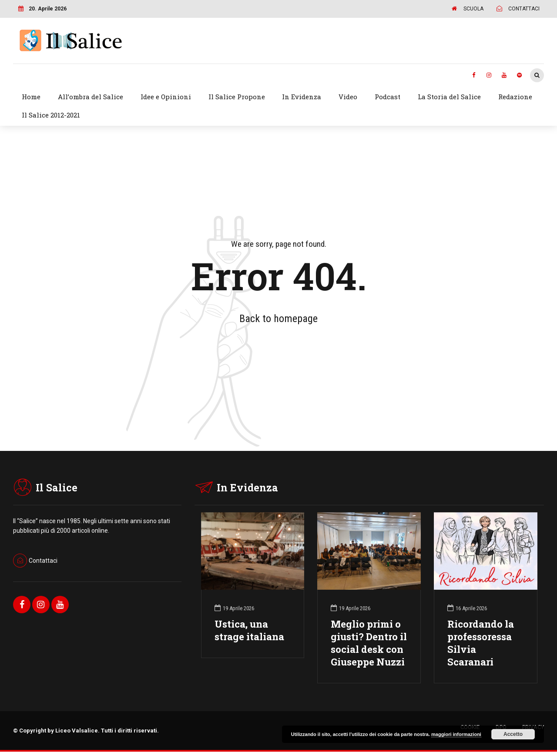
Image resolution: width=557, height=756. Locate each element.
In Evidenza (302, 97)
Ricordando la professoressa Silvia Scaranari (481, 643)
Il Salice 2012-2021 (51, 115)
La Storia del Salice (449, 97)
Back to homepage (278, 319)
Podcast (388, 97)
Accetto (513, 734)
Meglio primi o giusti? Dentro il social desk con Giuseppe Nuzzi (369, 643)
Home (31, 97)
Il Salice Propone (237, 97)
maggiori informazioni (456, 734)
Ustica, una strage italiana (249, 630)
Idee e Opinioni (166, 97)
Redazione (515, 97)
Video (348, 97)
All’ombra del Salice (91, 97)
